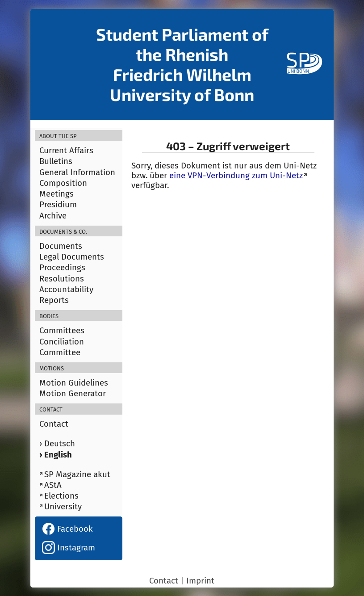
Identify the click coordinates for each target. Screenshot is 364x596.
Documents (61, 246)
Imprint (200, 581)
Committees (62, 331)
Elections (61, 496)
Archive (53, 216)
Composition (63, 183)
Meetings (56, 194)
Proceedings (62, 268)
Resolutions (62, 279)
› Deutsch (57, 444)
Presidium (58, 205)
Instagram (69, 548)
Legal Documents (72, 257)
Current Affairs (66, 151)
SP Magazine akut (77, 474)
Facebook (67, 529)
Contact (54, 424)
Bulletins (56, 161)
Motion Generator (73, 394)
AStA (53, 485)
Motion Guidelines (74, 383)
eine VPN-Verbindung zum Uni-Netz (236, 176)
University (63, 507)
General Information (77, 172)
